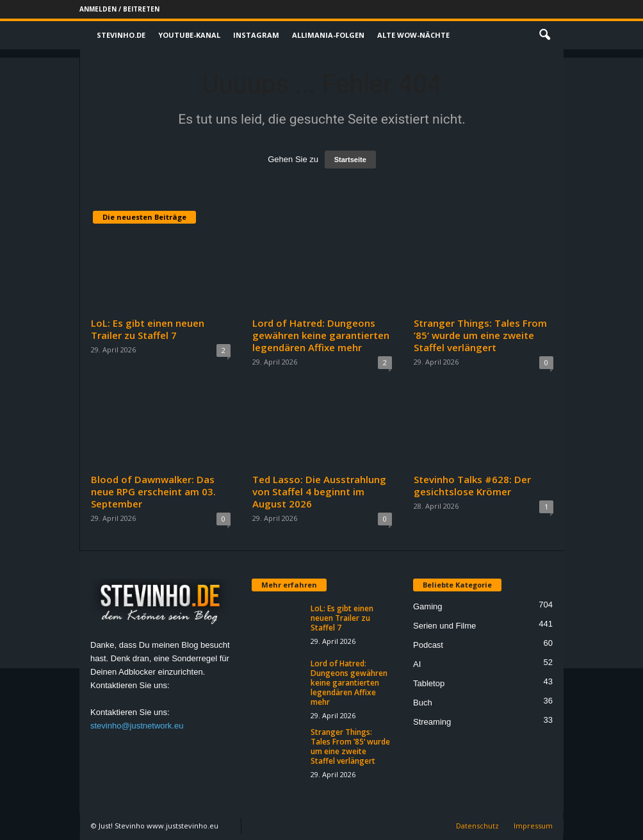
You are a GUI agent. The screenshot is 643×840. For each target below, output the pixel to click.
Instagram (256, 35)
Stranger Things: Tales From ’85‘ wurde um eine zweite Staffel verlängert (480, 335)
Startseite (350, 160)
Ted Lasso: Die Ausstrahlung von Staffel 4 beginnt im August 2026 (319, 491)
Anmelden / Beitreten (119, 9)
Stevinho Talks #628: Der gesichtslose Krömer (472, 485)
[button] (544, 35)
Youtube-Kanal (189, 35)
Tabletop (429, 683)
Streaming (432, 722)
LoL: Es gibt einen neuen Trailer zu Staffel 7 (148, 329)
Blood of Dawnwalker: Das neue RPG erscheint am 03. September (153, 491)
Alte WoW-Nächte (413, 35)
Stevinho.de (121, 35)
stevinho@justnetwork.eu (137, 726)
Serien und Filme (444, 626)
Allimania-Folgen (328, 35)
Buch (423, 703)
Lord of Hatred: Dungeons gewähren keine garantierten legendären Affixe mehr (321, 335)
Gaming (428, 606)
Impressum (533, 826)
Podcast (428, 645)
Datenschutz (477, 826)
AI (417, 664)
